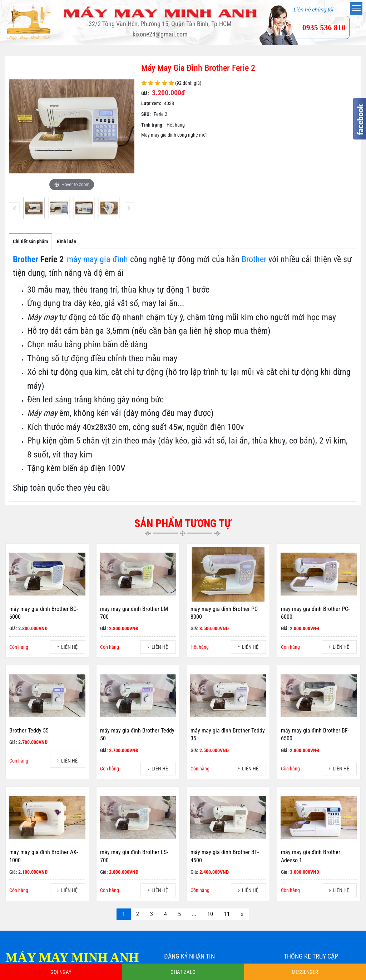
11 (227, 914)
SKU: (146, 114)
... (194, 914)
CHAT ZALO (183, 972)
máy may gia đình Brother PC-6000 (315, 613)
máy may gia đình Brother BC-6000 (44, 613)
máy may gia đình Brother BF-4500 (225, 856)
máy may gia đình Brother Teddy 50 (137, 734)
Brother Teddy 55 (29, 731)
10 (210, 914)
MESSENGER (305, 972)
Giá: (145, 93)
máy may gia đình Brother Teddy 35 (228, 734)
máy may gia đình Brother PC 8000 (224, 613)
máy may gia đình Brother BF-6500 (315, 734)
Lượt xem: (151, 103)
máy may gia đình (97, 259)
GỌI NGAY (61, 972)
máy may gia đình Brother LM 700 (134, 613)
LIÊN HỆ (69, 647)
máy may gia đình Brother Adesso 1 (311, 856)
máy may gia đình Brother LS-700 (134, 856)
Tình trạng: (152, 125)
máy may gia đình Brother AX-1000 (44, 856)
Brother (26, 259)
